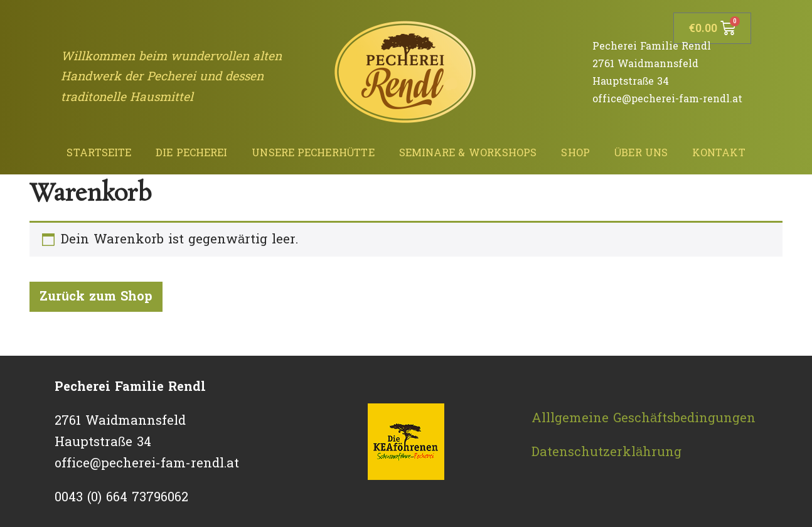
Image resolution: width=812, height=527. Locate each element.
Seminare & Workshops (468, 153)
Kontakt (719, 153)
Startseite (99, 153)
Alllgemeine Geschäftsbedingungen (644, 418)
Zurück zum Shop (96, 297)
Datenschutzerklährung (606, 452)
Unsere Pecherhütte (313, 153)
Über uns (641, 153)
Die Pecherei (191, 153)
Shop (575, 153)
